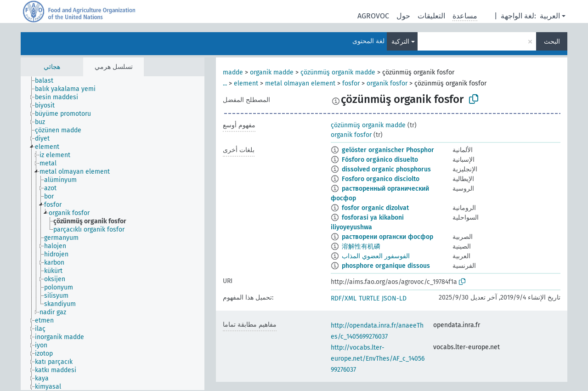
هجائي (52, 67)
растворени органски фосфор (387, 237)
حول (403, 16)
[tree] (113, 233)
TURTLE (369, 298)
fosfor (351, 83)
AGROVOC (373, 16)
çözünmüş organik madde (338, 72)
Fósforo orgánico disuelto (380, 160)
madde (233, 72)
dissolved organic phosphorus (386, 169)
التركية (400, 42)
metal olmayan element (300, 83)
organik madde (272, 72)
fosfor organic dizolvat (375, 208)
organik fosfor (387, 83)
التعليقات (431, 16)
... (225, 83)
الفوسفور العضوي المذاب (376, 256)
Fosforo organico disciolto (381, 179)
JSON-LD (394, 298)
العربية (550, 16)
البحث (552, 42)
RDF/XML (344, 298)
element (246, 83)
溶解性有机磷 (361, 246)
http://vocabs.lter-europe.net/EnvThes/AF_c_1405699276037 (378, 359)
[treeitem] (48, 81)
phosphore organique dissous (386, 266)
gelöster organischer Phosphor (388, 150)
